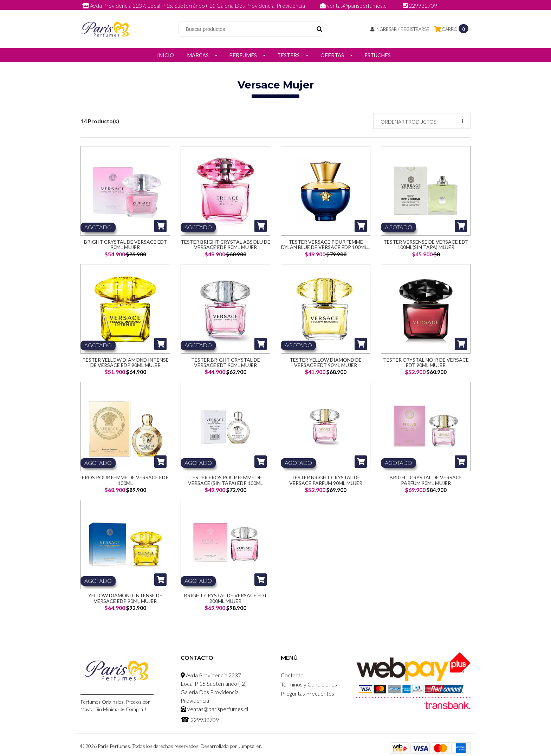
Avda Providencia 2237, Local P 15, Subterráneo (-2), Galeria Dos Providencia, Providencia (194, 5)
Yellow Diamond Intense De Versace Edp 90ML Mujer (125, 598)
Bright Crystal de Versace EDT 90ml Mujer (125, 244)
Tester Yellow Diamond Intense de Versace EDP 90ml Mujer (125, 362)
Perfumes (243, 55)
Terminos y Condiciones (309, 684)
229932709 (420, 5)
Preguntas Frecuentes (307, 693)
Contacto (292, 675)
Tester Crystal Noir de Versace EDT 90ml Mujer (426, 362)
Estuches (378, 55)
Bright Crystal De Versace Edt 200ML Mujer (226, 598)
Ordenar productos (408, 122)
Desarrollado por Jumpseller (231, 746)
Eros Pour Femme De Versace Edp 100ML (125, 480)
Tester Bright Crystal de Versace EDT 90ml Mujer (226, 362)
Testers (289, 55)
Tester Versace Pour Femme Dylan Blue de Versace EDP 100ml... (326, 244)
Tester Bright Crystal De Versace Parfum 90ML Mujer (326, 480)
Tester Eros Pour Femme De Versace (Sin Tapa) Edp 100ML (225, 480)
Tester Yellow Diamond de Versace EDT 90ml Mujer (326, 362)
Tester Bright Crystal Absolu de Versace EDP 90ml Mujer (225, 244)
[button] (422, 121)
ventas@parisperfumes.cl (354, 5)
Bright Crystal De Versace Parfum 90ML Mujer (426, 480)
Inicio (166, 55)
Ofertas (332, 55)
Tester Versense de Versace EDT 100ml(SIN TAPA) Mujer (426, 244)
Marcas (198, 55)
